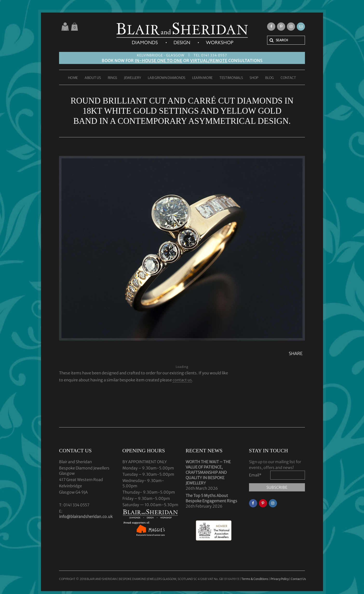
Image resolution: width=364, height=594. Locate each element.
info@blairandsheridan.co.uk (86, 517)
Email (255, 475)
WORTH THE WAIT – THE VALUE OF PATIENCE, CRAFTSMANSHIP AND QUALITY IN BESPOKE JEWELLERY (208, 472)
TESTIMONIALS (231, 78)
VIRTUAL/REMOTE (209, 61)
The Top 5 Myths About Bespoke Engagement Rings (211, 498)
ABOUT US (93, 78)
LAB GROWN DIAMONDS (167, 78)
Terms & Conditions (255, 579)
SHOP (254, 78)
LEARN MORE (202, 78)
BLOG (270, 78)
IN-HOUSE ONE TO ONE (158, 61)
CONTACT (288, 78)
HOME (73, 78)
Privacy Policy (280, 579)
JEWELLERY (132, 78)
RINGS (113, 78)
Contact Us (298, 579)
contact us (182, 380)
